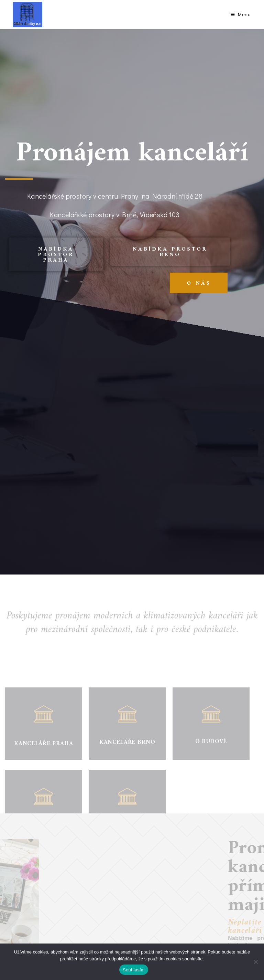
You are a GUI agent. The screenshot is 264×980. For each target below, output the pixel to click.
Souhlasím (134, 970)
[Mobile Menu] (241, 14)
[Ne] (255, 962)
